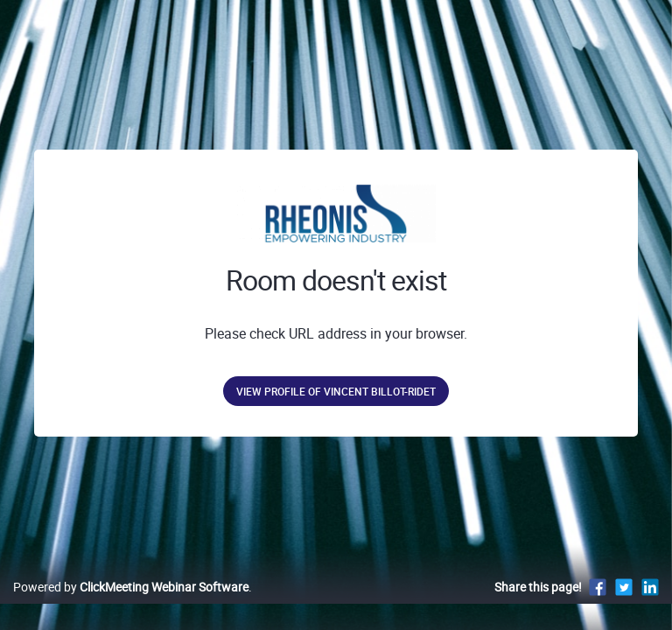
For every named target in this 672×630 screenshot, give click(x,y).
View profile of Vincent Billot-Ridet (336, 391)
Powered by (131, 587)
